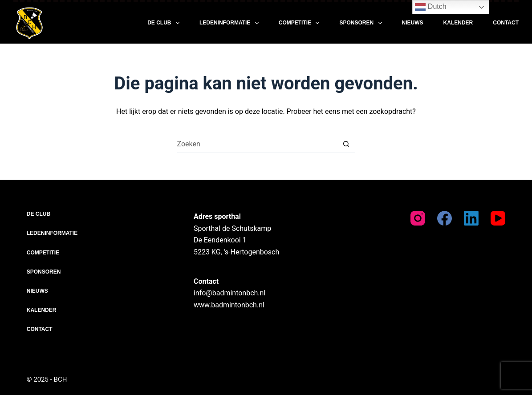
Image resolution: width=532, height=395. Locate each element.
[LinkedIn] (471, 218)
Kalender (458, 23)
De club (165, 23)
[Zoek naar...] (257, 144)
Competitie (301, 23)
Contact (506, 23)
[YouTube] (498, 218)
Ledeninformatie (231, 23)
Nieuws (413, 23)
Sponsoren (362, 23)
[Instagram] (418, 218)
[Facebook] (445, 218)
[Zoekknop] (346, 144)
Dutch (430, 7)
